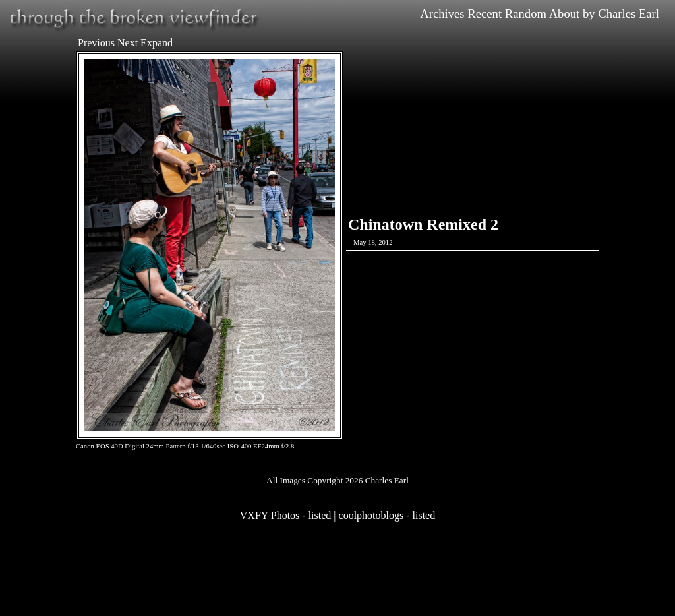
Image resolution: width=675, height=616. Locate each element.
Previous (96, 43)
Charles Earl (629, 14)
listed (320, 515)
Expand (157, 43)
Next (128, 43)
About (565, 14)
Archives (442, 14)
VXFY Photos (270, 515)
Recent (484, 14)
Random (526, 14)
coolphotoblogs (371, 515)
